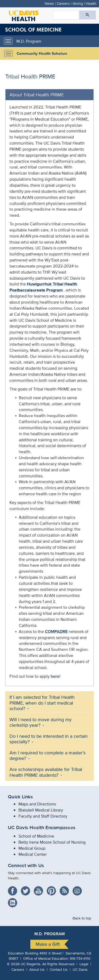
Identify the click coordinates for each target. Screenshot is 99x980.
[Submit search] (88, 15)
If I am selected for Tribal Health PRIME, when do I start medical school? (42, 703)
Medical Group (32, 848)
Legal (84, 964)
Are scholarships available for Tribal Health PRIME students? (46, 772)
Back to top (82, 918)
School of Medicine (36, 836)
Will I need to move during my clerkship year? (41, 722)
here (55, 676)
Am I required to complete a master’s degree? (48, 755)
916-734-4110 (80, 958)
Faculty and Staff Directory (43, 816)
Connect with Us (26, 865)
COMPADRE (56, 632)
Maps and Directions (37, 804)
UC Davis (80, 969)
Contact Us (59, 969)
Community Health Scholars (42, 53)
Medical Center (33, 854)
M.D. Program (29, 41)
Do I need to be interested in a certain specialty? (49, 739)
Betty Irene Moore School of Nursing (52, 842)
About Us (37, 969)
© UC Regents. (24, 964)
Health (91, 3)
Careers (63, 3)
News (49, 3)
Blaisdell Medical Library (41, 810)
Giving (78, 3)
